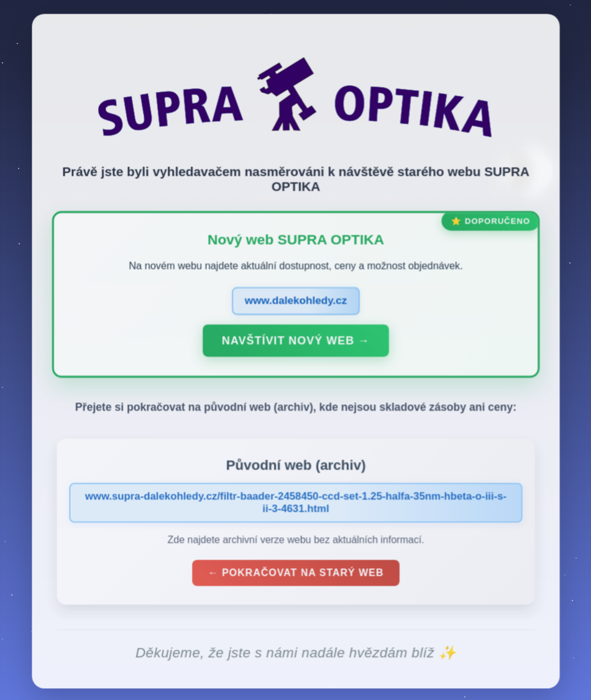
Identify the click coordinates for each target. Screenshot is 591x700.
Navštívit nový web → (296, 343)
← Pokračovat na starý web (295, 575)
